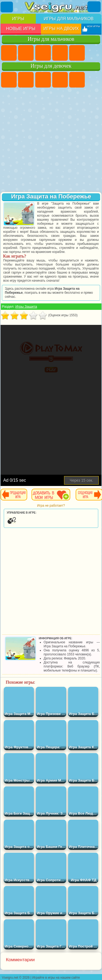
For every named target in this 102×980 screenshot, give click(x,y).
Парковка (9, 53)
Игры (18, 19)
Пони (9, 80)
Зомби (77, 53)
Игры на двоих (61, 29)
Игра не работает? (51, 506)
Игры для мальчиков (68, 19)
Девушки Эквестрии (26, 80)
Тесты (77, 80)
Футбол (26, 53)
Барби (60, 80)
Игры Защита (26, 306)
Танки (60, 53)
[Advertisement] (50, 140)
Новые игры (21, 29)
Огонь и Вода (43, 80)
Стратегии (43, 53)
